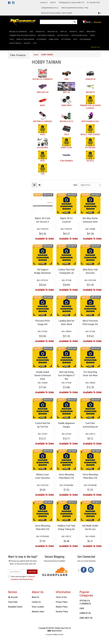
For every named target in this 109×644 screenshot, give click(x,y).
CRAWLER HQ (40, 32)
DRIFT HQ (64, 32)
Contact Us (44, 3)
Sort (75, 185)
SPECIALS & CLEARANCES (18, 32)
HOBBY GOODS (54, 39)
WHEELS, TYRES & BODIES (25, 39)
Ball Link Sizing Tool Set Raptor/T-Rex (66, 375)
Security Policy (62, 612)
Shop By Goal (95, 47)
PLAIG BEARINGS (85, 39)
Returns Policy (62, 607)
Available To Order (43, 239)
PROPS (92, 35)
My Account (13, 597)
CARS (31, 32)
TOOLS (12, 39)
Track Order (13, 602)
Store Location (38, 607)
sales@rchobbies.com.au (50, 8)
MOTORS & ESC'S (63, 35)
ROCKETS (27, 43)
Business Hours (38, 612)
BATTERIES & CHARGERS (46, 35)
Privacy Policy (27, 579)
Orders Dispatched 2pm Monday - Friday (75, 8)
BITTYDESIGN (66, 39)
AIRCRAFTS (73, 32)
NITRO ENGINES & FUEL (80, 35)
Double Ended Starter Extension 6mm (43, 375)
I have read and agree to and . (21, 578)
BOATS (82, 32)
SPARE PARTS (91, 32)
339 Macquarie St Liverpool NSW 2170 (72, 3)
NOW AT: (53, 3)
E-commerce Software (52, 635)
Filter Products (18, 55)
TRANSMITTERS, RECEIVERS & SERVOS (22, 35)
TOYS (35, 43)
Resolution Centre (15, 607)
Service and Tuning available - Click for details (57, 13)
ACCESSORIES (41, 39)
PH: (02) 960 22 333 (93, 3)
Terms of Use (61, 597)
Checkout (97, 22)
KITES (75, 39)
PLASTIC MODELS (15, 43)
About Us (35, 597)
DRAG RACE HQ (53, 32)
